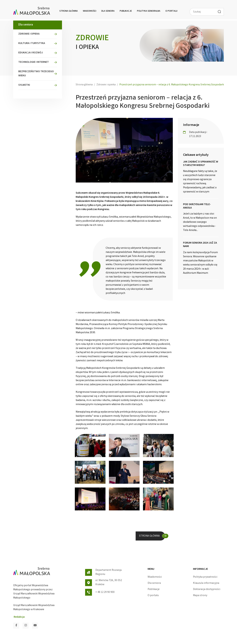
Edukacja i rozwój (31, 53)
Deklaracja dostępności (207, 589)
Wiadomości (90, 11)
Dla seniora (108, 11)
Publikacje (126, 11)
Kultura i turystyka (32, 43)
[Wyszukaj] (219, 12)
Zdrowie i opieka (29, 34)
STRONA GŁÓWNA (149, 536)
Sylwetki (24, 85)
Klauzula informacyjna (206, 583)
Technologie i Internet (34, 62)
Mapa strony (200, 596)
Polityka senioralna (149, 11)
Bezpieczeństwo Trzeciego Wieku (36, 74)
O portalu (171, 11)
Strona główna (69, 11)
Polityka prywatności (205, 577)
